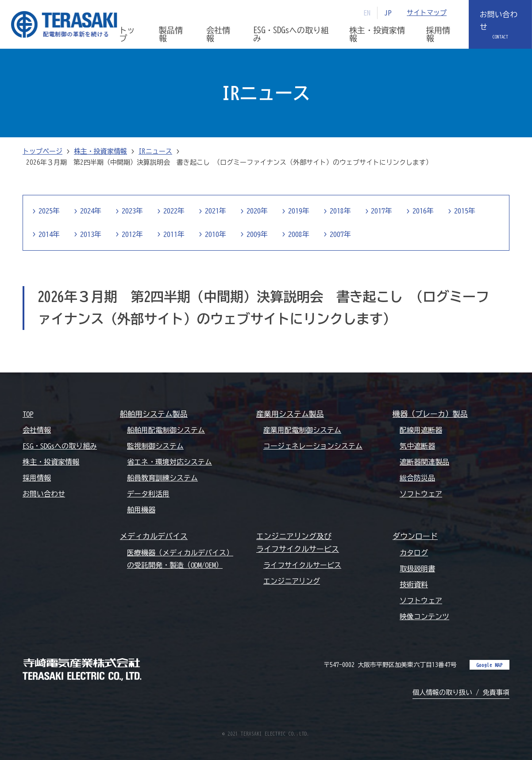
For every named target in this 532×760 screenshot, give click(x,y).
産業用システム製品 (290, 414)
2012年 (132, 234)
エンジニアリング (292, 581)
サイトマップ (427, 13)
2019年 (299, 211)
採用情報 (37, 478)
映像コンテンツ (424, 617)
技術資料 (414, 585)
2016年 (424, 211)
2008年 (299, 234)
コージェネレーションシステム (313, 446)
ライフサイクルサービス (302, 565)
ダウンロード (415, 537)
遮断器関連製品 (424, 462)
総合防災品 (417, 478)
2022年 (174, 211)
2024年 (91, 211)
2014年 (49, 234)
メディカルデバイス (154, 537)
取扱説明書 (417, 569)
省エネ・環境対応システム (170, 462)
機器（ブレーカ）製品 (430, 414)
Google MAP (490, 665)
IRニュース (155, 151)
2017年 (382, 211)
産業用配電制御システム (302, 430)
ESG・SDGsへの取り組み (60, 446)
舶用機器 (141, 510)
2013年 (91, 234)
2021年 (216, 211)
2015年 (465, 211)
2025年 (49, 211)
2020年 (257, 211)
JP (388, 13)
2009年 (257, 234)
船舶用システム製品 (154, 414)
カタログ (414, 553)
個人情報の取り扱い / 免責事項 (461, 692)
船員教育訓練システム (162, 478)
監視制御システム (155, 446)
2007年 (340, 234)
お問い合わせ (499, 21)
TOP (28, 414)
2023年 (132, 211)
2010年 (216, 234)
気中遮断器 (417, 446)
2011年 (174, 234)
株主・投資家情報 (100, 151)
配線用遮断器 (421, 430)
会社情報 (37, 430)
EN (367, 13)
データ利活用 (148, 494)
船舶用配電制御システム (166, 430)
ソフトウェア (421, 494)
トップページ (42, 151)
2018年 (340, 211)
